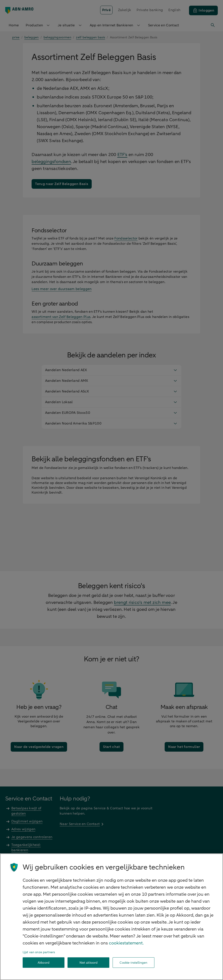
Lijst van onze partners (39, 952)
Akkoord (44, 963)
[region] (111, 917)
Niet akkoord (89, 963)
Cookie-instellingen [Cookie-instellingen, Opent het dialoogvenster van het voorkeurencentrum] (133, 963)
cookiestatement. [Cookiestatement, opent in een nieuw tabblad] (126, 943)
